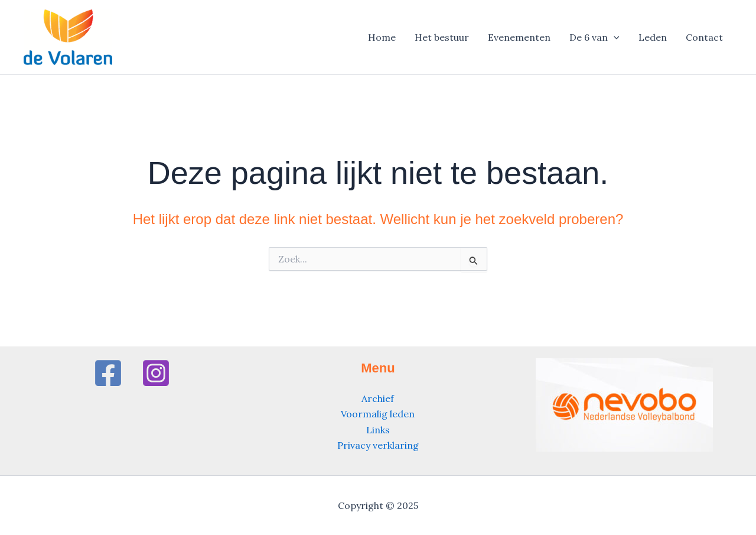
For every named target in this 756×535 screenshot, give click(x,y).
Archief (378, 398)
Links (378, 430)
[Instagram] (156, 373)
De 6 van (594, 37)
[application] (614, 37)
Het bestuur (442, 37)
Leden (653, 37)
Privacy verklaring (378, 445)
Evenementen (519, 37)
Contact (704, 37)
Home (382, 37)
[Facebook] (108, 373)
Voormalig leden (378, 414)
